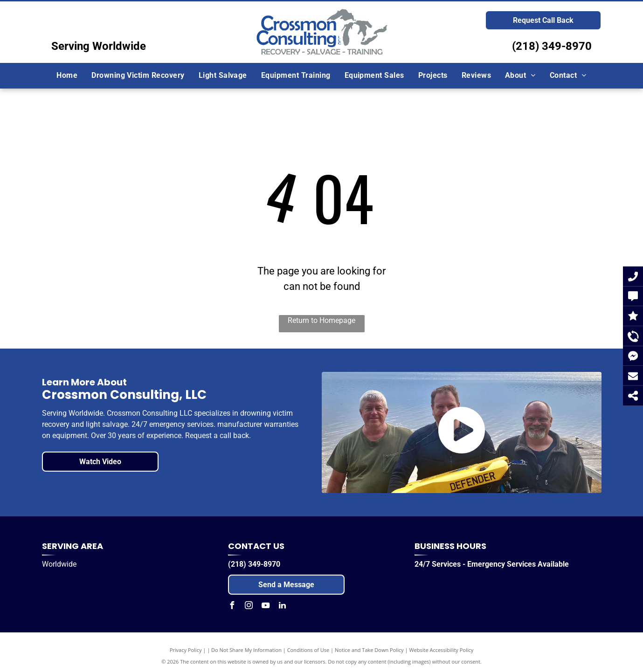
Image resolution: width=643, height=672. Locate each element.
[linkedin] (282, 607)
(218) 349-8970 (552, 46)
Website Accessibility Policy (441, 650)
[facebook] (232, 607)
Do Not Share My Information (246, 650)
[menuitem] (67, 75)
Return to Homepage (321, 320)
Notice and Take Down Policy (369, 650)
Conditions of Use (308, 650)
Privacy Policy (186, 650)
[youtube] (265, 607)
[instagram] (249, 607)
